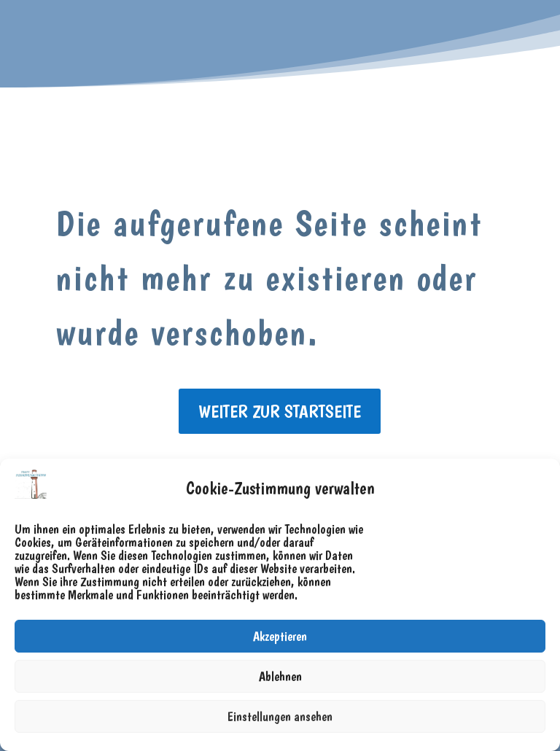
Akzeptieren (280, 636)
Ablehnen (280, 676)
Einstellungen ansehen (280, 716)
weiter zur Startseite (280, 411)
